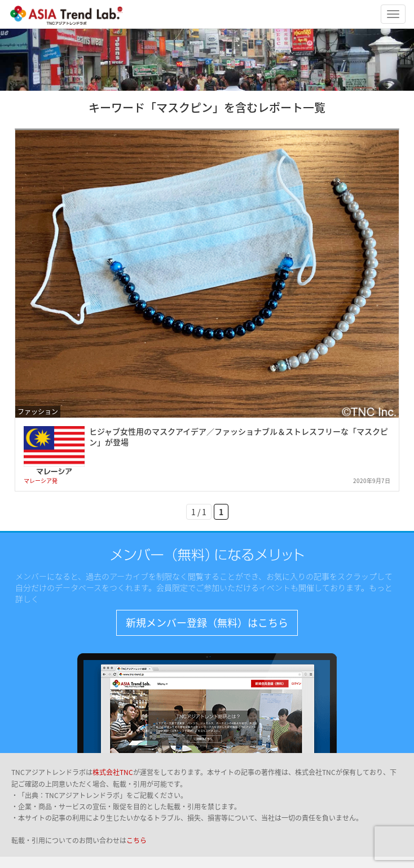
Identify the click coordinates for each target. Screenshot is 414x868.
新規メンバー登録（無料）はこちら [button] (207, 623)
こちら (136, 840)
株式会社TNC (113, 772)
